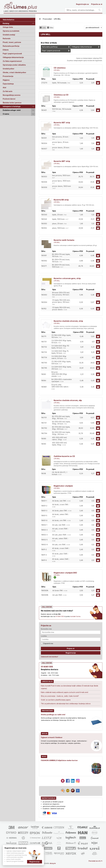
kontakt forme (75, 616)
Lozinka (44, 636)
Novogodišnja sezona (12, 95)
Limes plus (25, 7)
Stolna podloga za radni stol (54, 714)
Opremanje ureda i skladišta (14, 65)
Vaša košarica (8, 20)
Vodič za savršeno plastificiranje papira (56, 700)
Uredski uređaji (9, 35)
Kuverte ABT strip (62, 123)
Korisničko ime (46, 629)
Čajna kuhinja (8, 84)
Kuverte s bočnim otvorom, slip (68, 400)
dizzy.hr (54, 863)
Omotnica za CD (61, 95)
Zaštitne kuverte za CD (64, 456)
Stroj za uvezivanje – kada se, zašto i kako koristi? (60, 696)
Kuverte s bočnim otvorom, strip (68, 321)
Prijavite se (97, 4)
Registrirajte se (82, 4)
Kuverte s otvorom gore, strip (67, 278)
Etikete (6, 50)
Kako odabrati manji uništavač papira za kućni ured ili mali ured (64, 692)
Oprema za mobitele (11, 31)
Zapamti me (47, 643)
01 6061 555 (60, 616)
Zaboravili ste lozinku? (50, 657)
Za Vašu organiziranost (12, 61)
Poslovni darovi (9, 99)
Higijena (6, 80)
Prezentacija (8, 76)
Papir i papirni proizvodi (12, 54)
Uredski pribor (9, 69)
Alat (4, 88)
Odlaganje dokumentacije (13, 57)
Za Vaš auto (8, 91)
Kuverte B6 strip (61, 200)
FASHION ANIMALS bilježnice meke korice (60, 760)
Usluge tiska (8, 27)
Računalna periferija (11, 46)
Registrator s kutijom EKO (65, 573)
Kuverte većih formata (64, 240)
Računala (7, 38)
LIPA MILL (57, 70)
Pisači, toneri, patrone (12, 42)
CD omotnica (60, 68)
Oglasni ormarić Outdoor (52, 737)
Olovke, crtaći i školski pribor (14, 72)
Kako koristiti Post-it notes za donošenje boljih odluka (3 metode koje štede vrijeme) (70, 687)
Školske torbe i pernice (12, 103)
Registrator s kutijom (63, 486)
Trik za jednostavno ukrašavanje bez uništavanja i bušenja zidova (66, 704)
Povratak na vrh (94, 861)
